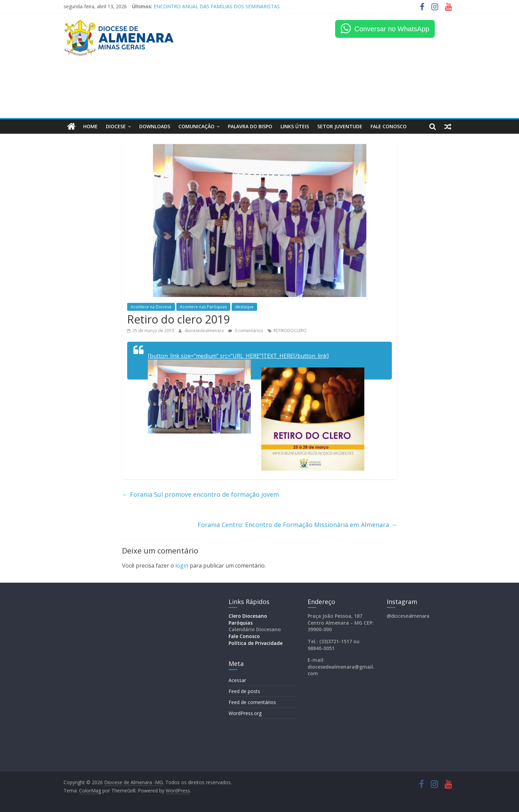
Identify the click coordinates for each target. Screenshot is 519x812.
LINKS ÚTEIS (295, 126)
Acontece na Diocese (151, 307)
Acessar (237, 680)
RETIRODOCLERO (290, 331)
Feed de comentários (252, 702)
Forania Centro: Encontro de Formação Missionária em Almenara (297, 525)
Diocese (116, 126)
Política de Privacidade (256, 643)
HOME (90, 126)
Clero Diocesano (248, 616)
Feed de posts (244, 691)
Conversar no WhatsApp (392, 29)
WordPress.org (245, 713)
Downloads (155, 126)
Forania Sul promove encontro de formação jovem (201, 494)
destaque (244, 307)
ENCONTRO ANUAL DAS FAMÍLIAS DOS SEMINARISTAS (217, 6)
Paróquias (241, 623)
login (182, 566)
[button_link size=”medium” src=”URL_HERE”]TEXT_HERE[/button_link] (238, 356)
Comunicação (196, 126)
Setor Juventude (340, 126)
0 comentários (246, 331)
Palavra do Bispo (250, 126)
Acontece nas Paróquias (203, 307)
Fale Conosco (244, 636)
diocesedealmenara (205, 331)
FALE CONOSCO (389, 126)
